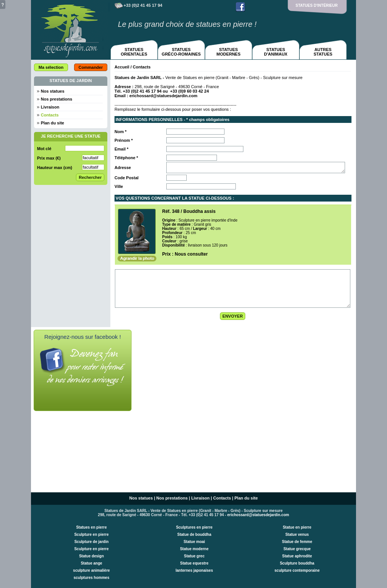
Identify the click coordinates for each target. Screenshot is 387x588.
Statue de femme (297, 542)
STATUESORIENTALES (134, 52)
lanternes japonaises (194, 570)
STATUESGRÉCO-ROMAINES (181, 52)
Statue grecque (297, 549)
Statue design (91, 556)
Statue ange (92, 563)
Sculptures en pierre (194, 527)
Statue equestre (194, 563)
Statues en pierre (91, 527)
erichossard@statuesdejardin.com (163, 96)
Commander (91, 67)
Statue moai (194, 542)
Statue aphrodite (297, 556)
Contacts (222, 498)
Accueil (122, 67)
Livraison (50, 107)
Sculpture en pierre (91, 534)
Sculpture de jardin (92, 542)
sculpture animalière (91, 570)
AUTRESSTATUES (323, 52)
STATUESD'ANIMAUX (276, 52)
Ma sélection (51, 67)
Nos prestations (57, 99)
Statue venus (297, 534)
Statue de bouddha (194, 534)
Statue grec (194, 556)
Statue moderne (194, 549)
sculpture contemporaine (297, 570)
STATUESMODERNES (229, 52)
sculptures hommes (91, 578)
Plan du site (53, 123)
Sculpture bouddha (297, 563)
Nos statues (53, 91)
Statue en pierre (297, 527)
